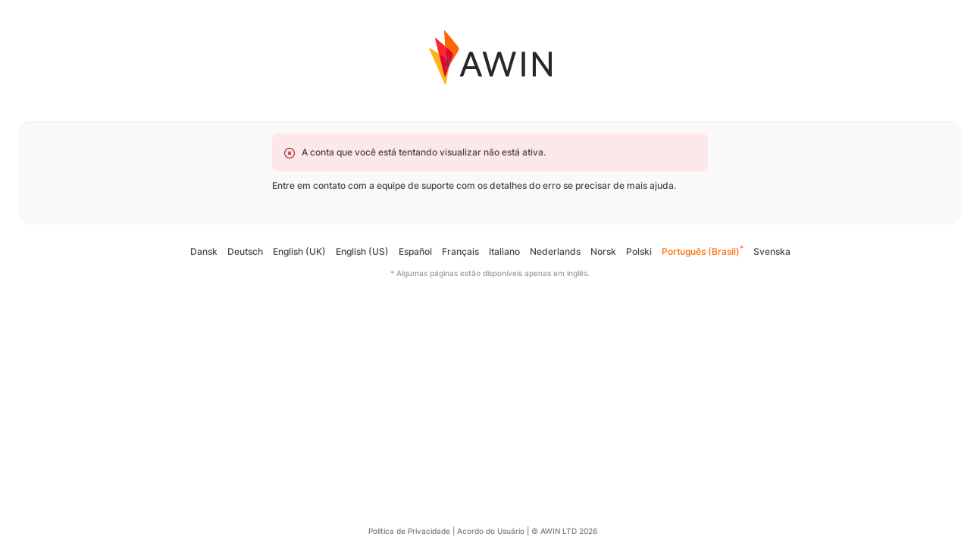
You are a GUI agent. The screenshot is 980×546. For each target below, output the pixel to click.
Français (460, 251)
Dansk (204, 251)
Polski (639, 251)
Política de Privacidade (409, 531)
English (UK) (299, 251)
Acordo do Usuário (491, 531)
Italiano (504, 251)
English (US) (362, 251)
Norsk (603, 251)
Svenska (772, 251)
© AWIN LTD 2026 (564, 531)
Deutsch (245, 251)
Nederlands (555, 251)
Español (415, 251)
